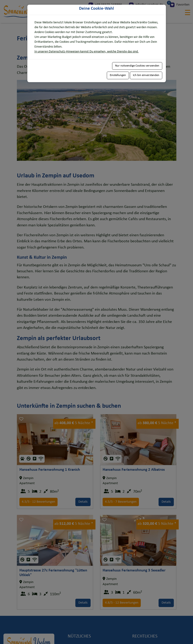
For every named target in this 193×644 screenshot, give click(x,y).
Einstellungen (118, 75)
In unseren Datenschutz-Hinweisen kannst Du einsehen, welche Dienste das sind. (87, 52)
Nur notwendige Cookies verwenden (137, 66)
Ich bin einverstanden (146, 75)
